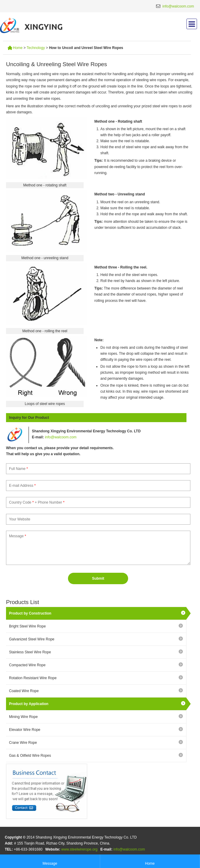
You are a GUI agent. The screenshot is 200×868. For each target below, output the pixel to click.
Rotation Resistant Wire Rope (33, 678)
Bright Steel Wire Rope (27, 626)
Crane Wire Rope (23, 743)
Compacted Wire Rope (27, 665)
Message (50, 860)
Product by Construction (30, 613)
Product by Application (29, 704)
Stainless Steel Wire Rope (30, 652)
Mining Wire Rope (23, 717)
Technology (35, 48)
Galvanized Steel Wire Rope (32, 639)
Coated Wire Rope (24, 691)
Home (18, 48)
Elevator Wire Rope (25, 730)
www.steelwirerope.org (80, 849)
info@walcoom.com (178, 6)
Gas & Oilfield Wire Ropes (30, 756)
